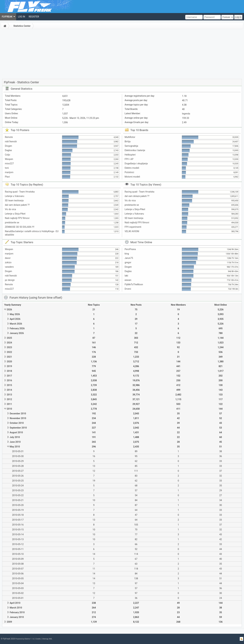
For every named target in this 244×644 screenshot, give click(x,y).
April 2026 (15, 319)
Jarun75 (129, 258)
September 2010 (18, 428)
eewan (128, 280)
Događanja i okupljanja (136, 163)
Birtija (128, 141)
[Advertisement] (122, 54)
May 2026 (15, 314)
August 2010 (16, 432)
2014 (9, 390)
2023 (9, 347)
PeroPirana (130, 249)
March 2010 (16, 608)
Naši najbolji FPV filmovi (17, 218)
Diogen (8, 146)
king (127, 254)
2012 (9, 399)
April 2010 (15, 603)
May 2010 (15, 447)
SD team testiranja (14, 200)
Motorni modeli (132, 177)
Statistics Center (22, 26)
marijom (9, 172)
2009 (9, 622)
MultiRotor (130, 137)
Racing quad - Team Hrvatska (20, 192)
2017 (9, 376)
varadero (9, 267)
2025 (9, 338)
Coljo (8, 155)
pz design (10, 280)
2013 (9, 395)
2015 (9, 385)
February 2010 (17, 612)
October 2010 (17, 423)
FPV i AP (129, 159)
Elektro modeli (132, 168)
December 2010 (18, 414)
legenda (186, 114)
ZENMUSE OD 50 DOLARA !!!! (20, 227)
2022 (9, 352)
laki (126, 276)
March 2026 (16, 324)
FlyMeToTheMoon (134, 284)
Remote (9, 137)
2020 (9, 362)
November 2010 (18, 418)
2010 (9, 409)
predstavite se (12, 222)
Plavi (7, 177)
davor (8, 258)
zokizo (8, 262)
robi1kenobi (11, 141)
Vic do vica (10, 209)
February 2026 (17, 328)
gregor (128, 262)
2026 (9, 310)
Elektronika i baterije (135, 150)
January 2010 (17, 617)
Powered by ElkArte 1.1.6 (25, 639)
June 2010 (15, 442)
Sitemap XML (47, 639)
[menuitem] (8, 17)
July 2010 (15, 437)
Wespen (9, 159)
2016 (9, 380)
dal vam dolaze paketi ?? (17, 205)
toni (7, 168)
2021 (9, 357)
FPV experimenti (133, 227)
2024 (9, 343)
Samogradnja (131, 146)
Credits (38, 639)
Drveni (128, 289)
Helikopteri (130, 155)
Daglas (8, 150)
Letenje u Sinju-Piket (15, 214)
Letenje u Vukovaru (15, 196)
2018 (9, 371)
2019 (9, 366)
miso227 (9, 163)
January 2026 (17, 333)
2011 (9, 404)
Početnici (129, 172)
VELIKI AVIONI (132, 231)
